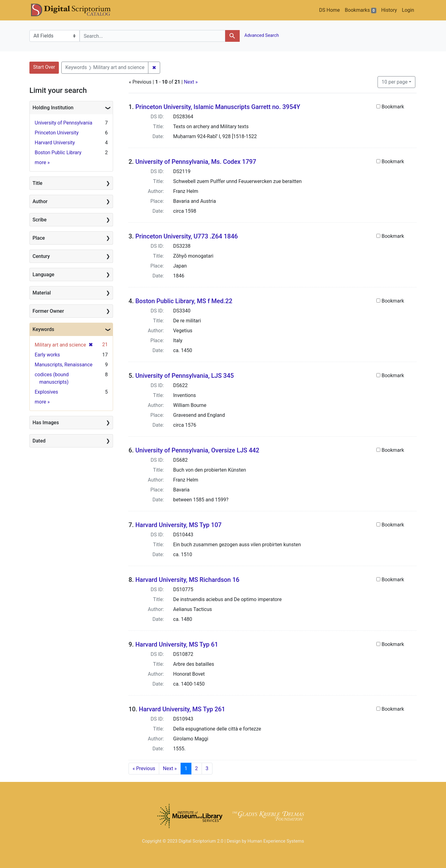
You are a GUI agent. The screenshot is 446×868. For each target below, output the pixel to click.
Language (43, 275)
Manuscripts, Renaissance (64, 365)
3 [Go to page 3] (207, 768)
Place (39, 238)
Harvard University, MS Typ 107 (179, 525)
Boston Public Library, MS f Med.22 (184, 301)
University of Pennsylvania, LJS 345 (185, 376)
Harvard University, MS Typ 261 (182, 709)
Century (41, 256)
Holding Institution (53, 108)
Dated (39, 441)
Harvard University (55, 143)
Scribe (39, 220)
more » (42, 162)
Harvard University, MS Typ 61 (177, 644)
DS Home (329, 10)
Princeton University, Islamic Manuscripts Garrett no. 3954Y (218, 107)
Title (37, 183)
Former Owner (48, 311)
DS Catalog (76, 10)
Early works (47, 355)
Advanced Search (261, 35)
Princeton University (57, 133)
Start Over (44, 67)
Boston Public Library (58, 153)
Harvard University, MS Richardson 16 (187, 580)
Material (42, 293)
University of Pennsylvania (63, 123)
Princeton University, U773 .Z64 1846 (187, 236)
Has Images (46, 423)
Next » (191, 82)
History (389, 10)
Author (40, 201)
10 (395, 81)
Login (408, 10)
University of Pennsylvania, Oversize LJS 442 (197, 450)
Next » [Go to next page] (170, 768)
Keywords (43, 329)
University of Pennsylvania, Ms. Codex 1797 (196, 162)
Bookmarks (360, 10)
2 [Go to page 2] (197, 768)
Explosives (46, 392)
